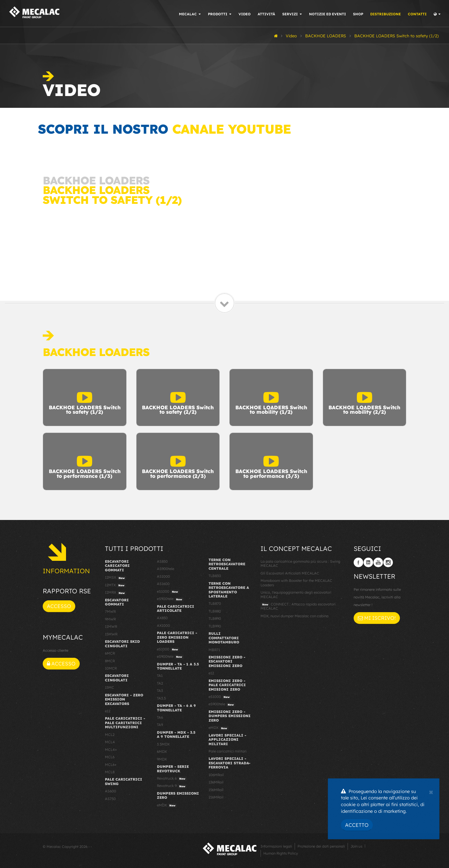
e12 (108, 711)
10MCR (111, 668)
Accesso (59, 606)
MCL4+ (111, 750)
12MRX (116, 593)
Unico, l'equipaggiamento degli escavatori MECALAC (296, 594)
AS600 (110, 791)
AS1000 (163, 576)
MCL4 (110, 742)
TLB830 (215, 576)
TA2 (160, 683)
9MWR (110, 619)
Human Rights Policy (281, 853)
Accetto (357, 825)
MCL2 (110, 735)
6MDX (162, 752)
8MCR (110, 661)
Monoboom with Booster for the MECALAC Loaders (296, 583)
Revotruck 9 (172, 786)
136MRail (216, 782)
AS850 (162, 561)
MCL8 (110, 772)
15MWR (111, 634)
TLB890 (215, 619)
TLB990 (215, 626)
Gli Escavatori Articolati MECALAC (290, 573)
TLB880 (215, 611)
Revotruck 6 (172, 779)
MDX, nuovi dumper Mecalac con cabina (294, 616)
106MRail (216, 775)
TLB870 (215, 604)
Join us (356, 846)
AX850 (162, 618)
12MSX (116, 578)
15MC (110, 687)
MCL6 (110, 757)
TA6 (160, 717)
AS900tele (166, 569)
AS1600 (163, 584)
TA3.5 (161, 698)
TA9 (160, 725)
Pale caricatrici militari (228, 751)
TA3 (160, 691)
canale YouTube (232, 129)
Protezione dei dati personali (321, 846)
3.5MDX (163, 744)
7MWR (110, 612)
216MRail (216, 797)
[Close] (431, 791)
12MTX (115, 585)
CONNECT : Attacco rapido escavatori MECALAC (298, 606)
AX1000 (163, 626)
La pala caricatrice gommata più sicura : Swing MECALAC (300, 564)
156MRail (216, 790)
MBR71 (214, 650)
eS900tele (170, 599)
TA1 (160, 676)
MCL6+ (111, 765)
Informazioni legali (276, 846)
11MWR (111, 627)
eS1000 (168, 592)
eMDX (167, 805)
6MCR (110, 653)
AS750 (110, 799)
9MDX (162, 759)
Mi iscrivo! (377, 618)
